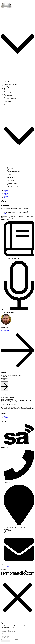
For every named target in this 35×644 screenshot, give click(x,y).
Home (5, 416)
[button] (17, 598)
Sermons (6, 190)
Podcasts (6, 192)
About (5, 195)
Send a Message (8, 567)
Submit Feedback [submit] (5, 643)
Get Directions (5, 382)
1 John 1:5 (3, 214)
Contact (6, 196)
